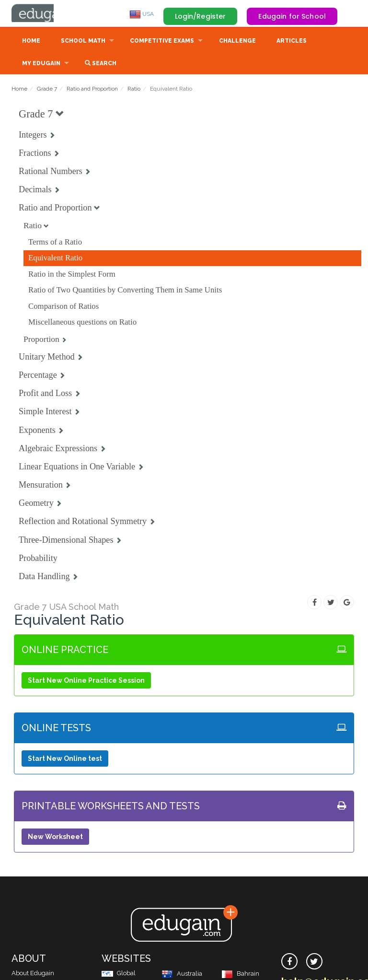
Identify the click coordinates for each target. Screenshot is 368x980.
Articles (292, 42)
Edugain (47, 14)
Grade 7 (47, 90)
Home (31, 42)
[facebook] (289, 962)
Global (119, 974)
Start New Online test (65, 759)
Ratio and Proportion (92, 90)
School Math (83, 42)
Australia (182, 974)
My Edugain (41, 64)
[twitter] (314, 962)
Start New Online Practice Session (86, 681)
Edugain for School (292, 16)
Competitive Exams (162, 42)
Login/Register (201, 16)
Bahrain (240, 974)
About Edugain (33, 974)
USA (142, 14)
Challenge (237, 42)
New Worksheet (55, 838)
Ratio (134, 90)
